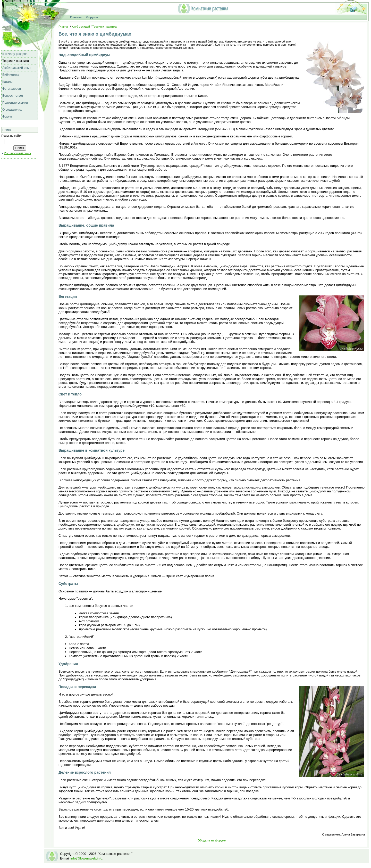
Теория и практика (16, 61)
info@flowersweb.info (86, 858)
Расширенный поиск (17, 153)
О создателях (12, 110)
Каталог (8, 82)
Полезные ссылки (15, 103)
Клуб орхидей (81, 27)
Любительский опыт (17, 68)
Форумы (92, 17)
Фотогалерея (12, 89)
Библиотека (11, 75)
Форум (7, 117)
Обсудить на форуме (212, 840)
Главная (76, 17)
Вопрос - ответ (13, 96)
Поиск (7, 130)
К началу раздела (15, 54)
